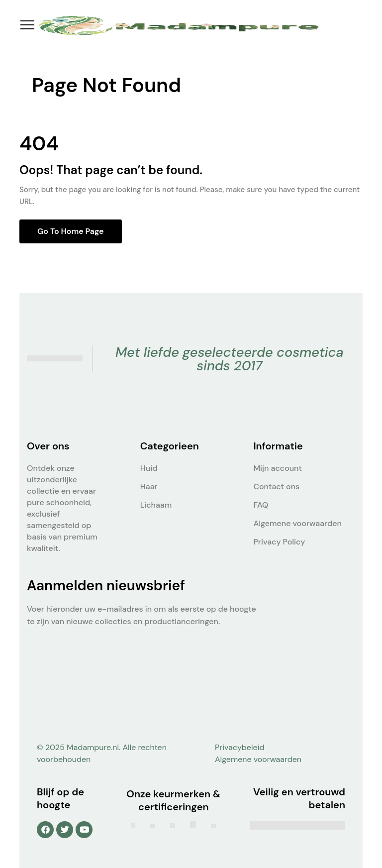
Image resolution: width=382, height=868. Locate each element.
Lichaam (156, 505)
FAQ (261, 505)
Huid (149, 468)
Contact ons (276, 487)
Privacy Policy (279, 542)
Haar (149, 487)
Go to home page (71, 231)
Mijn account (278, 468)
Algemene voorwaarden (297, 523)
